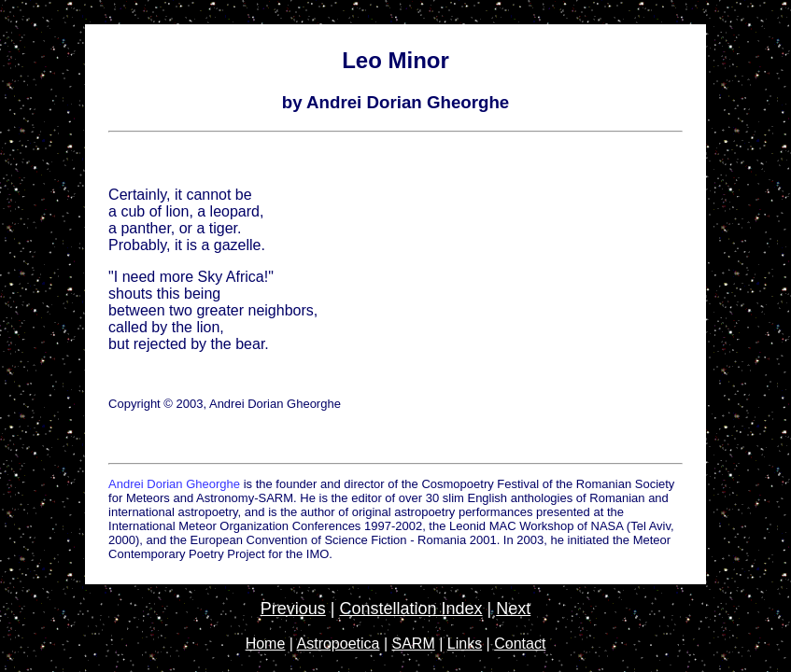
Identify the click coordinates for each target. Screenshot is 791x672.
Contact (520, 644)
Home (266, 644)
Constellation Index (410, 609)
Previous (293, 609)
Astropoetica (339, 644)
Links (465, 644)
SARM (414, 644)
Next (513, 609)
